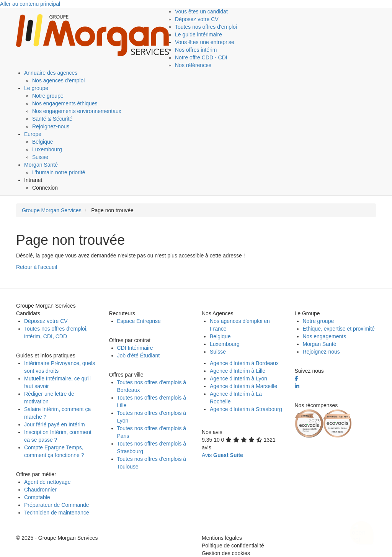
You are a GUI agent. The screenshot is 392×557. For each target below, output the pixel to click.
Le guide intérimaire (198, 34)
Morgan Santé (41, 165)
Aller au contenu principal (30, 4)
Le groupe (36, 88)
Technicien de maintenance (57, 513)
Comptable (37, 497)
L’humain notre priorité (59, 172)
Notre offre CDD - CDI (201, 57)
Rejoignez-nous (51, 126)
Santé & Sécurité (52, 119)
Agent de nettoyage (47, 482)
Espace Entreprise (139, 321)
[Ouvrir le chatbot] (362, 528)
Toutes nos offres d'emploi (206, 27)
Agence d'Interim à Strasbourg (246, 409)
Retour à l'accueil (37, 267)
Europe (33, 134)
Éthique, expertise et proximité (339, 329)
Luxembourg (47, 149)
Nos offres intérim (196, 50)
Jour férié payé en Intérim (55, 424)
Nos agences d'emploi (58, 80)
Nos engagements (325, 336)
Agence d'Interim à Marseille (243, 386)
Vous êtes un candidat (201, 11)
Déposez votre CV (197, 19)
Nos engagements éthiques (65, 103)
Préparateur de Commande (57, 505)
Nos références (193, 65)
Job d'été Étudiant (139, 355)
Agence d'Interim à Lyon (238, 378)
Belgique (43, 142)
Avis (222, 455)
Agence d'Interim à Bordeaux (244, 363)
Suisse (40, 157)
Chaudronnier (40, 490)
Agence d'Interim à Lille (238, 371)
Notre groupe (48, 96)
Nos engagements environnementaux (77, 111)
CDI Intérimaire (135, 348)
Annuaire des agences (51, 73)
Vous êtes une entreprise (205, 42)
